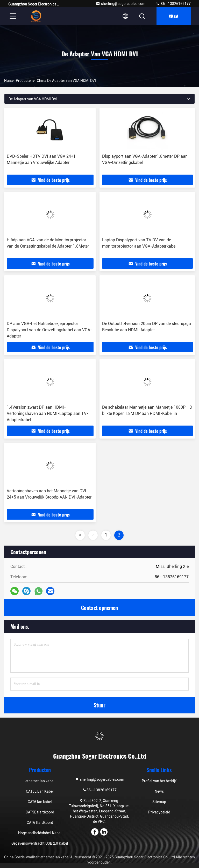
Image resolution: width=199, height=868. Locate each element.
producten (24, 81)
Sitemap (159, 802)
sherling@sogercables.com (121, 4)
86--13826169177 (173, 4)
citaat (174, 16)
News (159, 791)
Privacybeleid (159, 812)
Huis (8, 81)
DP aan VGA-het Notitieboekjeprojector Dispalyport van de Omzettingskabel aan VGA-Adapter (49, 330)
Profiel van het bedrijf (159, 781)
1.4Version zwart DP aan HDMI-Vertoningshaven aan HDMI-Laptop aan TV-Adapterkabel (48, 413)
